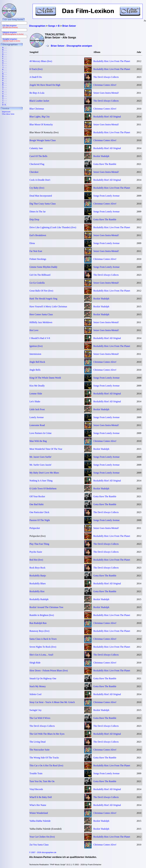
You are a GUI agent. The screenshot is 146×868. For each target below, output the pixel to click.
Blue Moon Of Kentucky (41, 124)
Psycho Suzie (36, 552)
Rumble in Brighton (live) (42, 615)
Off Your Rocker (37, 496)
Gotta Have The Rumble (105, 164)
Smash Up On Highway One (43, 678)
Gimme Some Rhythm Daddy (44, 267)
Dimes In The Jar (38, 212)
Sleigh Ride (35, 663)
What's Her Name (38, 805)
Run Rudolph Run (38, 623)
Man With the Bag (38, 441)
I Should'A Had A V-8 (40, 338)
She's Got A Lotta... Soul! (41, 655)
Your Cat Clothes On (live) (42, 837)
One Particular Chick (39, 512)
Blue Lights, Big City (40, 117)
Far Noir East (36, 251)
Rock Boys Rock (37, 568)
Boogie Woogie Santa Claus (43, 140)
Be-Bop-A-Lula (37, 93)
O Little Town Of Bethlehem (43, 489)
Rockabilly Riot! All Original (107, 117)
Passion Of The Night (40, 520)
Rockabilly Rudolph (39, 599)
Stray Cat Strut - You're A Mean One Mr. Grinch (52, 702)
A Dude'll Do (36, 77)
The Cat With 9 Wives (40, 718)
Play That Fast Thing (39, 544)
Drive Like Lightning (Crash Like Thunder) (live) (53, 227)
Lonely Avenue (37, 417)
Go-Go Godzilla (37, 283)
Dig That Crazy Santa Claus (43, 204)
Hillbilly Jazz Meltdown (41, 322)
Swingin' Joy (36, 710)
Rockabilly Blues (38, 583)
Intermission (35, 354)
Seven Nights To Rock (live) (43, 647)
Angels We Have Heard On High (45, 85)
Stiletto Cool (35, 694)
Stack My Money (38, 686)
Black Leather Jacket (39, 101)
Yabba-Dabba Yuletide (40, 821)
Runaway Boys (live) (39, 631)
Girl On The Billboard (40, 275)
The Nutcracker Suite (40, 750)
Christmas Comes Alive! (105, 85)
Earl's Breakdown (38, 235)
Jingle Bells (35, 370)
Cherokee (34, 172)
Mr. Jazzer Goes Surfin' (41, 457)
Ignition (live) (36, 346)
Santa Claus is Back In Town (43, 639)
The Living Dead (38, 742)
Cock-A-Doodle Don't (40, 180)
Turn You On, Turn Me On (42, 781)
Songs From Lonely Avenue (106, 196)
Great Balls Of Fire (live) (41, 291)
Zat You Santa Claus (39, 845)
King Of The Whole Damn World (45, 378)
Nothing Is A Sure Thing (41, 481)
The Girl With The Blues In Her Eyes (47, 734)
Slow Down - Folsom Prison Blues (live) (49, 671)
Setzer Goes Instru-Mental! (106, 93)
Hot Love (34, 330)
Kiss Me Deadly (37, 386)
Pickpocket (35, 528)
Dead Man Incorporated (41, 196)
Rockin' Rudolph (101, 156)
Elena (32, 243)
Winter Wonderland (39, 813)
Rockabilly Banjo (38, 576)
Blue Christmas (37, 109)
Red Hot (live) (36, 560)
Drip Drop (34, 219)
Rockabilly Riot (37, 591)
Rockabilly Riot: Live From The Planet (112, 61)
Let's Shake (35, 401)
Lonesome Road (37, 425)
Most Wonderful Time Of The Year (46, 449)
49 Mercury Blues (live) (41, 61)
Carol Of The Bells (38, 156)
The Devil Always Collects (106, 77)
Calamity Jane (36, 148)
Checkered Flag (37, 164)
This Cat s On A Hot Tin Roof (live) (46, 765)
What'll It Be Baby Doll (41, 797)
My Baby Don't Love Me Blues (44, 473)
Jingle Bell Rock (37, 362)
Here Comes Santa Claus (41, 314)
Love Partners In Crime (41, 433)
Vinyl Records (36, 789)
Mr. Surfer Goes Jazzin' (41, 465)
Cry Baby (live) (37, 188)
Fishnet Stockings (38, 259)
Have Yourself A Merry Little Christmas (48, 307)
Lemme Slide (36, 394)
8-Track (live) (36, 69)
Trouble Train (36, 773)
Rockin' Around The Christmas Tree (46, 607)
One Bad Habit (37, 504)
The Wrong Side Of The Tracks (44, 758)
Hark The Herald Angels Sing (43, 299)
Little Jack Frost (37, 409)
